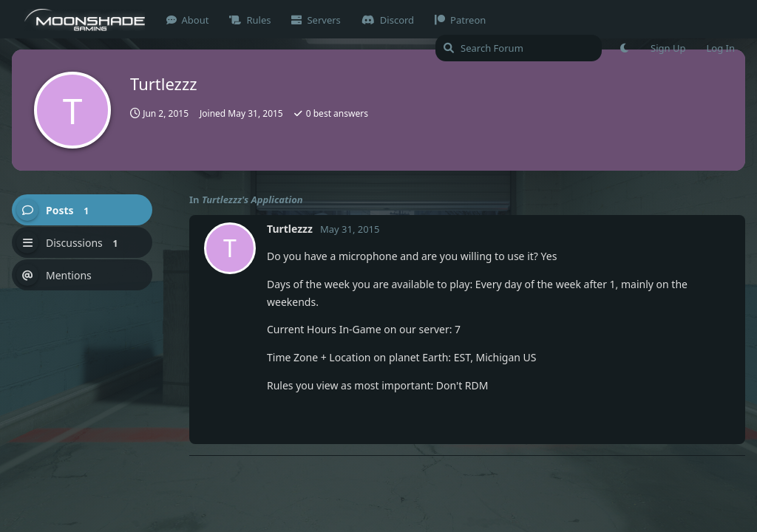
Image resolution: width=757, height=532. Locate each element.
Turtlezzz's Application (252, 199)
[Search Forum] (519, 48)
